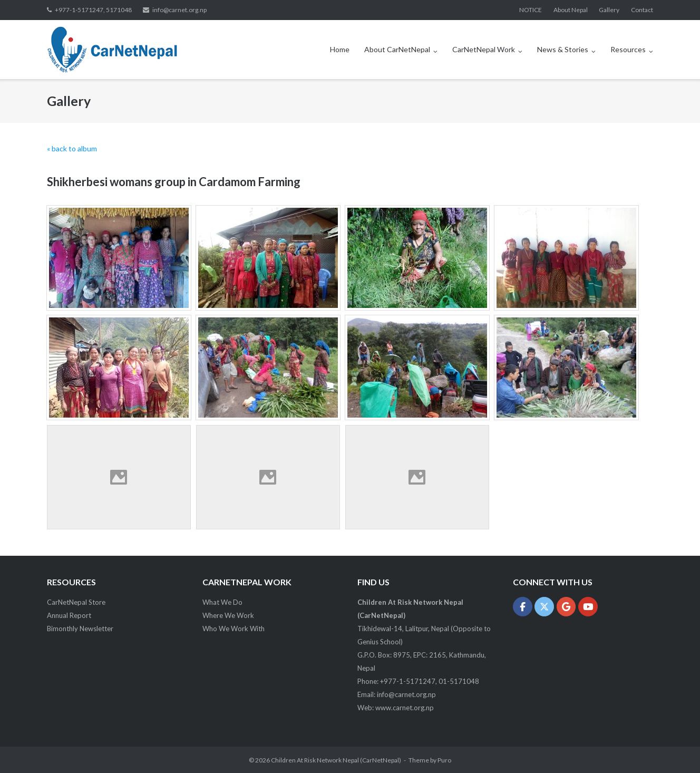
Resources (628, 49)
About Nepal (571, 10)
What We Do (222, 602)
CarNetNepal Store (76, 602)
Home (340, 49)
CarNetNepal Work (484, 49)
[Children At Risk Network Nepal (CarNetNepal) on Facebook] (523, 607)
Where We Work (228, 615)
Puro (444, 760)
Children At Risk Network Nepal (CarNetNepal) (336, 760)
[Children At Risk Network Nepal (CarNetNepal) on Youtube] (588, 607)
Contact (642, 10)
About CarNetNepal (397, 49)
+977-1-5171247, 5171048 (93, 10)
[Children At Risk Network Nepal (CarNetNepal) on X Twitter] (544, 607)
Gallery (609, 10)
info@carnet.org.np (179, 10)
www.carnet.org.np (405, 708)
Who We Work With (234, 629)
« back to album (72, 148)
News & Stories (563, 49)
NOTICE (531, 10)
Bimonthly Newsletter (80, 629)
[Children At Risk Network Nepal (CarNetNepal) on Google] (566, 607)
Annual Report (69, 615)
